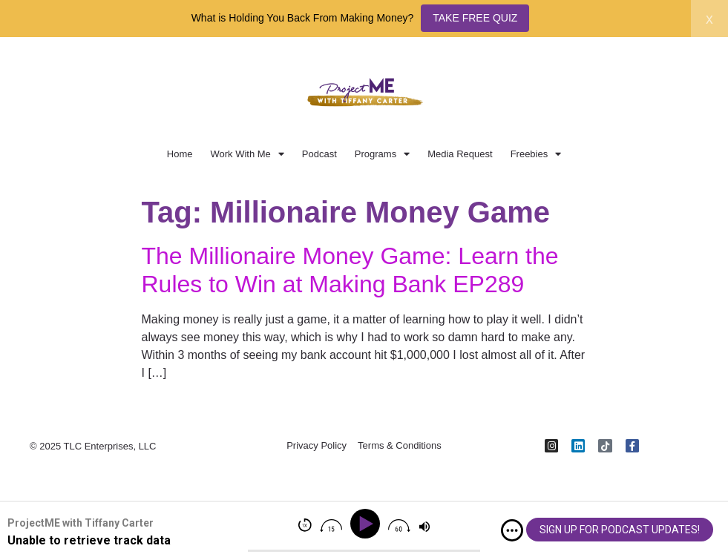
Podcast (319, 154)
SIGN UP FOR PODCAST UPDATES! (620, 530)
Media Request (460, 154)
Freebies (536, 154)
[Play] (368, 524)
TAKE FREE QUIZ (475, 18)
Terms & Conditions (400, 446)
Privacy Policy (317, 446)
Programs (382, 154)
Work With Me (247, 154)
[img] (512, 530)
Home (180, 154)
